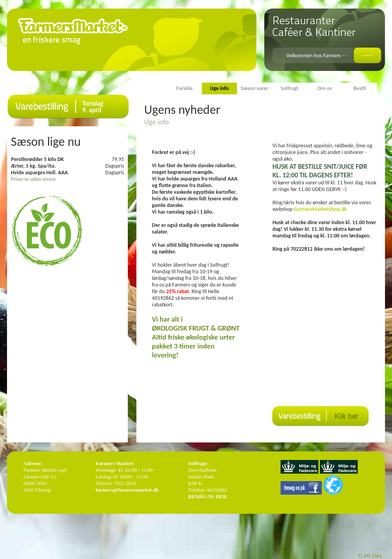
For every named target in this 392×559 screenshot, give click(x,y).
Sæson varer (254, 88)
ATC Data (373, 556)
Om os (324, 88)
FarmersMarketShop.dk (321, 209)
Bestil (360, 88)
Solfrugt (290, 88)
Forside (184, 88)
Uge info (219, 88)
